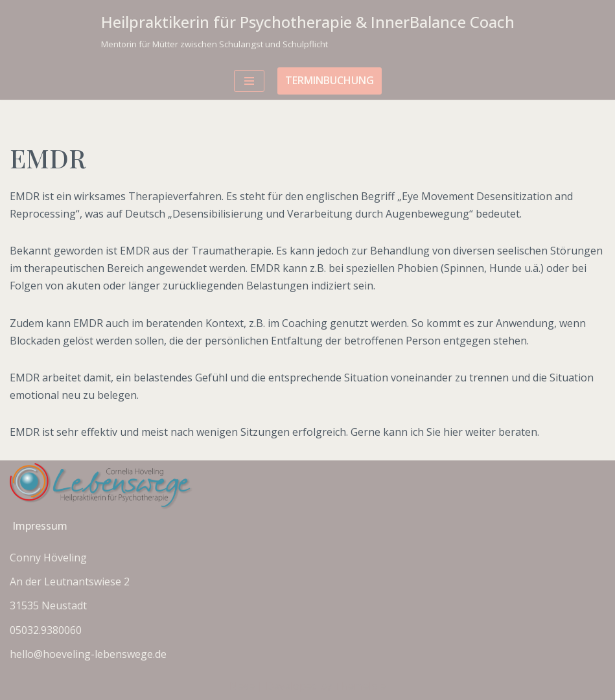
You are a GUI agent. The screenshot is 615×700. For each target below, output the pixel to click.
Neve (242, 686)
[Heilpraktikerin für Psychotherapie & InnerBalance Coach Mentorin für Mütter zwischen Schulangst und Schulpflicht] (308, 31)
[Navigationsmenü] (249, 81)
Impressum (40, 526)
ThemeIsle (360, 686)
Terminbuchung (330, 80)
